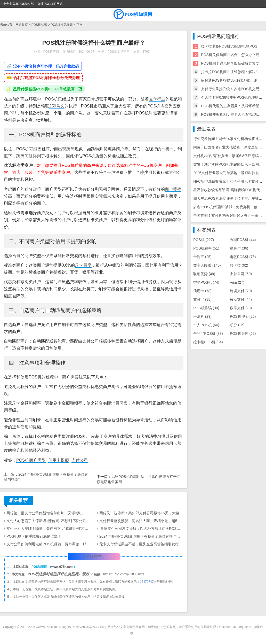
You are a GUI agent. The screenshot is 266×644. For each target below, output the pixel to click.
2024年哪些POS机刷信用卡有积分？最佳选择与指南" (141, 536)
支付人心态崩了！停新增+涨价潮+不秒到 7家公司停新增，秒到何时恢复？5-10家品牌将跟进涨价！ (49, 521)
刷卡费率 (83, 265)
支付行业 (157, 99)
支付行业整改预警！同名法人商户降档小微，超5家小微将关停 (141, 521)
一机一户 (170, 149)
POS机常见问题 (62, 25)
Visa (237, 282)
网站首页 (22, 25)
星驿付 (239, 248)
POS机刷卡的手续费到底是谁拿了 (34, 536)
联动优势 (204, 274)
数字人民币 (207, 265)
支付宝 (202, 299)
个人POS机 (206, 325)
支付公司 (80, 460)
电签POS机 (243, 257)
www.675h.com (62, 567)
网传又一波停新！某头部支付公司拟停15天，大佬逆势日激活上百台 (141, 513)
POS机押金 (243, 316)
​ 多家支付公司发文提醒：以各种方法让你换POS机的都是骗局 (141, 529)
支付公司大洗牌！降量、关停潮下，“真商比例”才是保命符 (49, 529)
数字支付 (241, 308)
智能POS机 (206, 282)
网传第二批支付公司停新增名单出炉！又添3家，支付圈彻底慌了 (49, 513)
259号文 (57, 106)
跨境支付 (241, 291)
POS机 (204, 240)
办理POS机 (243, 240)
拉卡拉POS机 (208, 342)
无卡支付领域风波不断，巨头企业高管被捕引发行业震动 (141, 544)
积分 (237, 325)
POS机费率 (206, 248)
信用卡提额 (68, 241)
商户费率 (173, 189)
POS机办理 (243, 333)
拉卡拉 (239, 265)
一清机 (202, 316)
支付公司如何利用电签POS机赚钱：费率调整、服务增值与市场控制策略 (49, 544)
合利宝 (202, 257)
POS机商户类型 (31, 460)
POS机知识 (39, 25)
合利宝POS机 (208, 333)
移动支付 (241, 299)
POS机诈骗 (206, 308)
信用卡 (202, 291)
